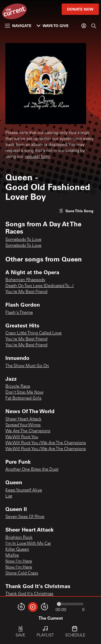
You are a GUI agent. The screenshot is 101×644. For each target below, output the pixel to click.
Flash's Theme (19, 313)
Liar (9, 496)
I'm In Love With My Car (28, 544)
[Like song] (76, 211)
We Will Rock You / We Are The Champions (46, 443)
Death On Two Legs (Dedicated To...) (39, 286)
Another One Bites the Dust (32, 470)
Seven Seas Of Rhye (25, 517)
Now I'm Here (19, 562)
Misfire (12, 556)
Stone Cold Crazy (22, 573)
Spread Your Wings (23, 425)
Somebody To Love (23, 240)
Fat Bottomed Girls (23, 399)
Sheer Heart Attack (23, 419)
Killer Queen (17, 550)
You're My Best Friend (26, 292)
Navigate (18, 26)
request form (38, 157)
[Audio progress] (70, 604)
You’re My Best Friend (26, 345)
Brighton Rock (19, 538)
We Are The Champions (28, 431)
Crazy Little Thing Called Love (34, 333)
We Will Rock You (22, 437)
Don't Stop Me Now (24, 393)
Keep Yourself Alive (24, 490)
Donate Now (80, 9)
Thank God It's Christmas (29, 594)
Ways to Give (53, 26)
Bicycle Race (18, 387)
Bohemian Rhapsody (25, 280)
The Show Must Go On (27, 366)
